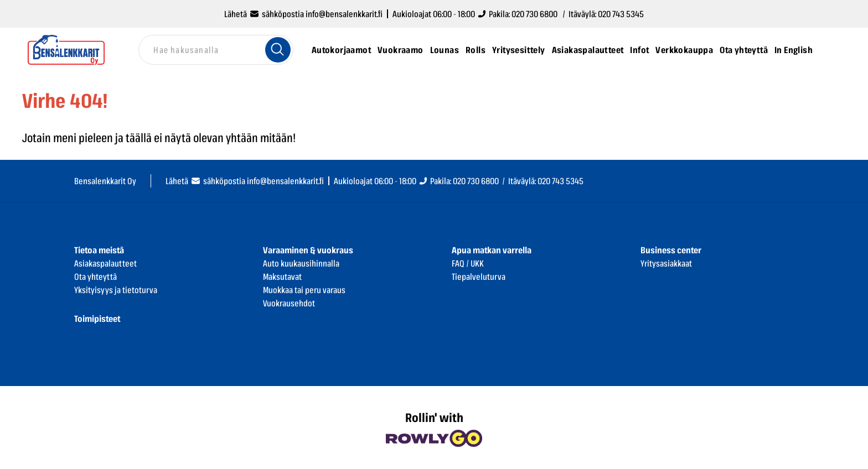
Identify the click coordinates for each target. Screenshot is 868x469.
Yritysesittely (519, 50)
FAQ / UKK (468, 263)
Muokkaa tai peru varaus (304, 290)
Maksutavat (282, 277)
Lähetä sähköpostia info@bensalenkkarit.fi (303, 14)
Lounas (445, 50)
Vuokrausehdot (289, 303)
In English (794, 50)
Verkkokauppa (684, 50)
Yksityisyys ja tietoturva (116, 290)
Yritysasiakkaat (666, 263)
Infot (639, 50)
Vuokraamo (401, 50)
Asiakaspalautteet (588, 50)
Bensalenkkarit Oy (105, 181)
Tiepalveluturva (479, 277)
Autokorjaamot (341, 50)
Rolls (476, 50)
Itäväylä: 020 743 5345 (606, 14)
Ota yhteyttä (744, 50)
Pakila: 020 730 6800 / (523, 14)
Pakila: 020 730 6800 (459, 181)
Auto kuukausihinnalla (301, 263)
